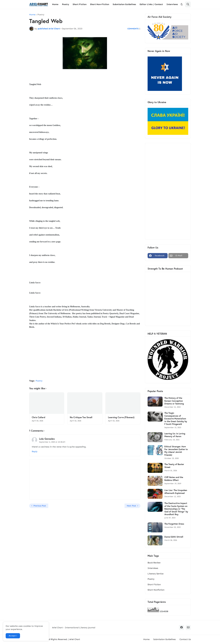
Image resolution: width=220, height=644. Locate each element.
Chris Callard (38, 417)
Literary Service (156, 574)
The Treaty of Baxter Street (174, 466)
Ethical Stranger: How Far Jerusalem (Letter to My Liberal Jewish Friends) (176, 451)
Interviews (153, 568)
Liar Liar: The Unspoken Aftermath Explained (176, 492)
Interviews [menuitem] (172, 4)
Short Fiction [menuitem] (80, 4)
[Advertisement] (85, 354)
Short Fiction (154, 585)
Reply (35, 452)
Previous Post (40, 506)
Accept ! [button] (13, 636)
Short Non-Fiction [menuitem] (100, 4)
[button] (182, 4)
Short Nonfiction (156, 590)
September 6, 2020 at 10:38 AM (52, 442)
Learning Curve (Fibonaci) (121, 417)
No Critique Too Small (81, 417)
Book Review (154, 563)
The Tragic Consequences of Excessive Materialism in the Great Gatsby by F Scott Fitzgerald (176, 419)
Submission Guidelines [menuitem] (124, 4)
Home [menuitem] (55, 4)
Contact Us (185, 639)
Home (32, 15)
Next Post (131, 506)
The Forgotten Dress (174, 524)
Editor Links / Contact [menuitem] (151, 4)
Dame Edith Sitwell (174, 537)
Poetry (41, 15)
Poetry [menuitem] (66, 4)
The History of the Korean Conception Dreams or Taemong (174, 401)
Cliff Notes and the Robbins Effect (174, 479)
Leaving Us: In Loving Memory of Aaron (175, 435)
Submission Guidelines (165, 639)
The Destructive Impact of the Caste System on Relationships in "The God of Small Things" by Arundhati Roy (176, 509)
